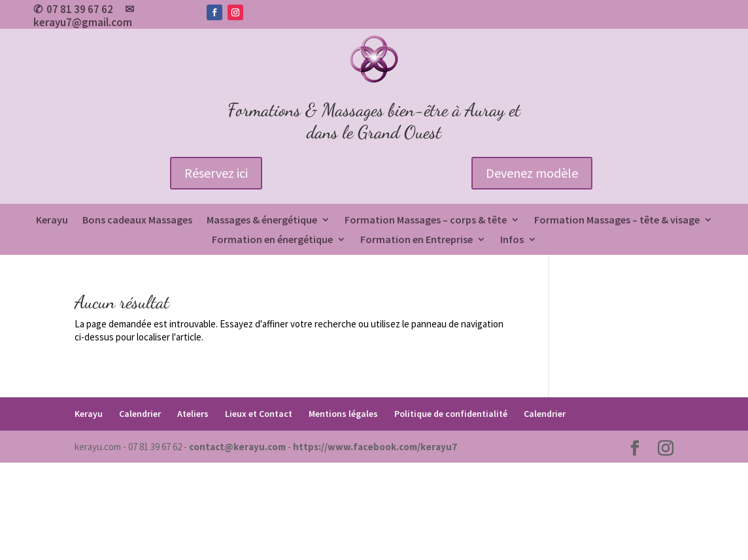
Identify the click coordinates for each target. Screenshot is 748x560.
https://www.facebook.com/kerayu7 (375, 447)
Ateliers (193, 414)
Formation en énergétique (272, 240)
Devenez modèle (532, 173)
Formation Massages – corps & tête (426, 221)
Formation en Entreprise (416, 240)
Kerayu (52, 221)
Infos (512, 240)
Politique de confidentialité (451, 414)
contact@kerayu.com (237, 447)
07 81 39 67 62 (80, 9)
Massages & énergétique (262, 221)
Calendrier (140, 414)
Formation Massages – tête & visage (617, 221)
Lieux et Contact (259, 414)
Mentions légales (343, 414)
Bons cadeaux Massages (137, 221)
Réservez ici (216, 173)
